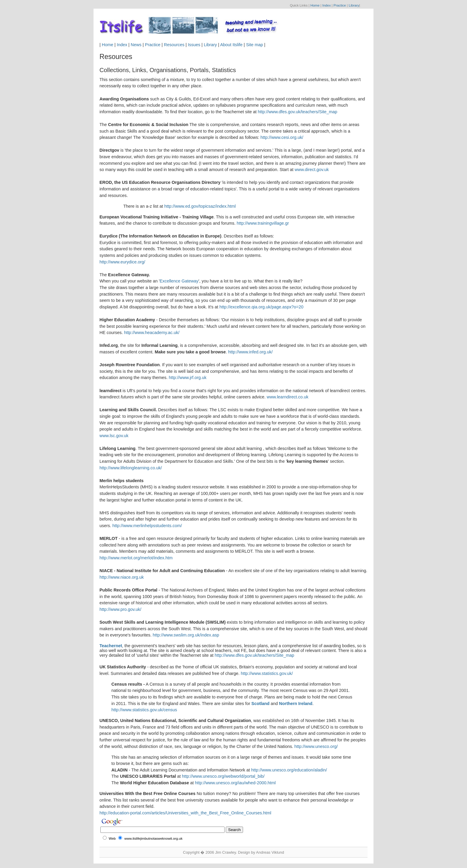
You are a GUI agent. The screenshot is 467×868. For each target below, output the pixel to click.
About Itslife (231, 45)
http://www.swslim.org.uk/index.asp (186, 635)
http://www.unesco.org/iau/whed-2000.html (235, 783)
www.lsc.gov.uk (114, 436)
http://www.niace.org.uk (122, 577)
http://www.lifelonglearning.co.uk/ (131, 468)
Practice (340, 5)
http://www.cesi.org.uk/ (282, 137)
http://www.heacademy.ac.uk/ (152, 333)
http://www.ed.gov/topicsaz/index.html (200, 206)
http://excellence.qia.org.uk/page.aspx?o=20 (261, 307)
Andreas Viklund (270, 852)
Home (315, 5)
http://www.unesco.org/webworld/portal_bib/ (223, 776)
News (136, 45)
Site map (254, 45)
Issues (194, 45)
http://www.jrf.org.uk (188, 378)
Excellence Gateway (179, 281)
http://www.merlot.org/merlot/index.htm (136, 558)
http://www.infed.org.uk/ (250, 352)
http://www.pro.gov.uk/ (120, 609)
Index (326, 5)
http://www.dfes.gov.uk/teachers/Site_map (297, 112)
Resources (174, 45)
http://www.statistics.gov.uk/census (144, 710)
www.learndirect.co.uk (288, 397)
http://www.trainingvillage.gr (263, 223)
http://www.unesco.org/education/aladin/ (289, 770)
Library (354, 5)
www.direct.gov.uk (312, 170)
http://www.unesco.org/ (316, 746)
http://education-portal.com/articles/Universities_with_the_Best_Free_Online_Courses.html (185, 813)
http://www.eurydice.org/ (122, 262)
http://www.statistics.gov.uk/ (267, 673)
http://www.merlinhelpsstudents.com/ (147, 526)
